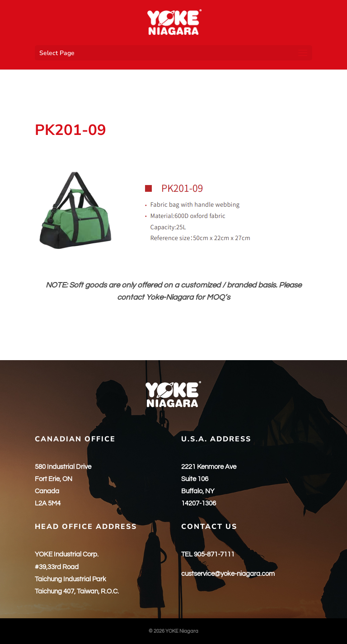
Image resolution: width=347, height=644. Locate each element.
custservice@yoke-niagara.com (228, 574)
